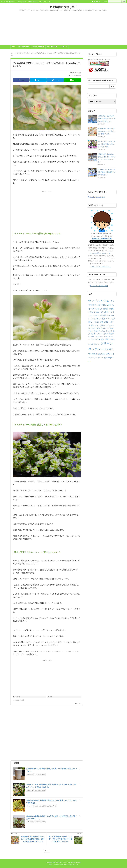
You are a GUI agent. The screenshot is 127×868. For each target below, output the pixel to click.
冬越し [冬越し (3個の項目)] (112, 309)
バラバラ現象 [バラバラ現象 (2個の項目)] (95, 339)
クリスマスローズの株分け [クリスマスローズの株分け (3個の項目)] (99, 312)
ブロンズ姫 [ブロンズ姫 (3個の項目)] (99, 322)
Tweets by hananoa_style (96, 197)
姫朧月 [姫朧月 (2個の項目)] (103, 325)
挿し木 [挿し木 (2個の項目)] (93, 334)
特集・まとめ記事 (52, 47)
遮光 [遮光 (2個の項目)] (92, 325)
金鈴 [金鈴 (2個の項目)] (99, 328)
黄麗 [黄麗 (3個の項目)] (107, 349)
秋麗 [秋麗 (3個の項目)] (103, 319)
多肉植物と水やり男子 (64, 7)
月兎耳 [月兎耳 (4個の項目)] (94, 354)
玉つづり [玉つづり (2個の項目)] (109, 331)
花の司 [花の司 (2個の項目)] (106, 334)
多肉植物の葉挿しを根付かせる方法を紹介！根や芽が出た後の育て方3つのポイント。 (51, 817)
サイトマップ (104, 2)
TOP (13, 47)
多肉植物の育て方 (52, 806)
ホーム (47, 851)
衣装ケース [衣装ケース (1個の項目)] (97, 344)
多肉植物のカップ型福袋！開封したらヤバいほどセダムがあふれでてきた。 (51, 770)
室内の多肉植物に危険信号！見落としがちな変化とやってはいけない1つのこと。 (51, 802)
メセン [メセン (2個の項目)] (97, 325)
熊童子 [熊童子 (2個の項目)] (107, 339)
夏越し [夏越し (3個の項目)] (107, 322)
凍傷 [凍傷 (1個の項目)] (112, 340)
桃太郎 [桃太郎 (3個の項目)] (106, 309)
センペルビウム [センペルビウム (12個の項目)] (99, 301)
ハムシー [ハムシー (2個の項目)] (99, 334)
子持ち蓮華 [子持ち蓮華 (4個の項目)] (106, 305)
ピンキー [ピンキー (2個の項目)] (104, 328)
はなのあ (79, 703)
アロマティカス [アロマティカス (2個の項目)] (99, 331)
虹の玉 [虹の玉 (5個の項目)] (101, 354)
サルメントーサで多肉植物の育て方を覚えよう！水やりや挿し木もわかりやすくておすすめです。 (51, 786)
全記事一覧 (64, 47)
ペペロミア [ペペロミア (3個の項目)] (110, 319)
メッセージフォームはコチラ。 (100, 266)
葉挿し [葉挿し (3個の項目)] (91, 322)
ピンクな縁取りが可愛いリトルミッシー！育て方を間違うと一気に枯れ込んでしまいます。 (47, 65)
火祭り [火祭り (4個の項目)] (109, 354)
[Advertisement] (64, 29)
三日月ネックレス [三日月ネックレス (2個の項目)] (97, 337)
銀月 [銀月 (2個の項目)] (103, 339)
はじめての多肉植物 (24, 47)
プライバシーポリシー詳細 (99, 286)
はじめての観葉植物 (38, 47)
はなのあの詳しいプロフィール (100, 253)
